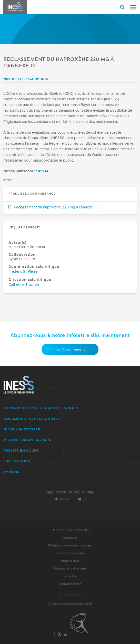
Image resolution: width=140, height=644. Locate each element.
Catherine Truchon (24, 285)
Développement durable (70, 553)
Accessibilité (70, 538)
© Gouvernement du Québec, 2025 (70, 604)
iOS (82, 499)
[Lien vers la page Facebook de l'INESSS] (54, 635)
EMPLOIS (11, 472)
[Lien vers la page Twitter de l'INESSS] (60, 634)
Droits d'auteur (70, 561)
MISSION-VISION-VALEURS (27, 440)
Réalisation (70, 576)
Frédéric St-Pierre (23, 272)
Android (61, 499)
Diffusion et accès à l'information (70, 530)
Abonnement (70, 349)
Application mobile (70, 584)
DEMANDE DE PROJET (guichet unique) (41, 408)
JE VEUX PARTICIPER (22, 429)
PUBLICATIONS (17, 461)
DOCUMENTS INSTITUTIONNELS (32, 419)
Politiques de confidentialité (70, 569)
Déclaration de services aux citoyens (70, 546)
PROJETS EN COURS (21, 451)
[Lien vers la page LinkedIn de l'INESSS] (65, 635)
